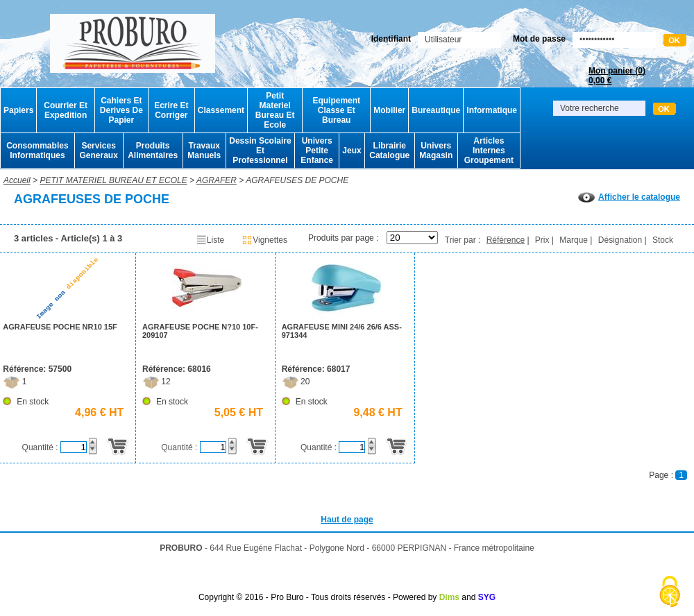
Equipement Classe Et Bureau (336, 110)
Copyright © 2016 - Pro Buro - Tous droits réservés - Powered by (318, 597)
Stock (663, 240)
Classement (221, 110)
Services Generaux (98, 151)
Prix (542, 240)
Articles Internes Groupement (489, 151)
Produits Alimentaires (153, 151)
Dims (449, 597)
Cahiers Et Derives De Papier (121, 110)
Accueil (17, 180)
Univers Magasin (436, 151)
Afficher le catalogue (629, 197)
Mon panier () (617, 76)
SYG (487, 597)
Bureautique (436, 110)
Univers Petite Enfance (317, 151)
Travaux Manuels (204, 151)
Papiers (18, 110)
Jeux (352, 151)
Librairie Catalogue (389, 151)
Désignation (620, 240)
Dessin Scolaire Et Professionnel (260, 151)
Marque (574, 240)
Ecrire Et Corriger (171, 110)
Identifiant (391, 39)
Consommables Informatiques (37, 151)
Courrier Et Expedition (66, 110)
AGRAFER (217, 180)
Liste (210, 240)
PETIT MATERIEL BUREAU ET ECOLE (113, 180)
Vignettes (264, 240)
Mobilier (389, 110)
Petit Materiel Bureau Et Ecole (275, 110)
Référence (506, 240)
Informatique (492, 110)
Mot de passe (539, 39)
